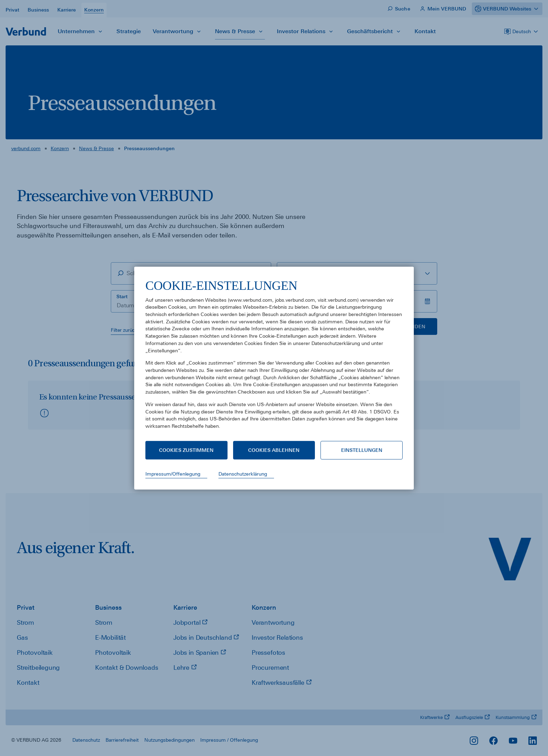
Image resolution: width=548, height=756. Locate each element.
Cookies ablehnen (274, 450)
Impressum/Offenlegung (173, 474)
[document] (274, 359)
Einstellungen (362, 450)
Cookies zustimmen (186, 450)
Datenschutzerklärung (243, 474)
